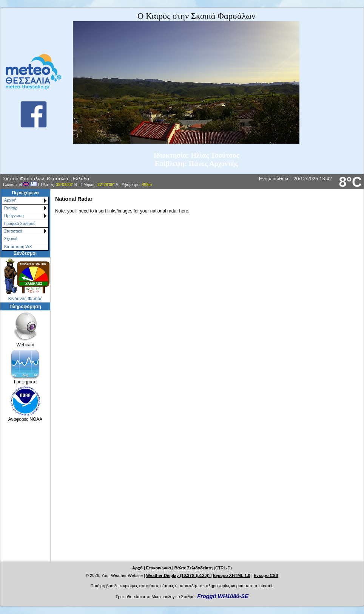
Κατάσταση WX (18, 247)
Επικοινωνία (159, 568)
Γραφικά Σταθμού (20, 223)
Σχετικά (11, 239)
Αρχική (10, 200)
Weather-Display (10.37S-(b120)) (178, 575)
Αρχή (137, 568)
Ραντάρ (11, 208)
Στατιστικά (13, 231)
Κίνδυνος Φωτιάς (25, 299)
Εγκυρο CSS (266, 575)
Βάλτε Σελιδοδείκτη (194, 568)
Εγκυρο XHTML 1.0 (232, 575)
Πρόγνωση (14, 216)
